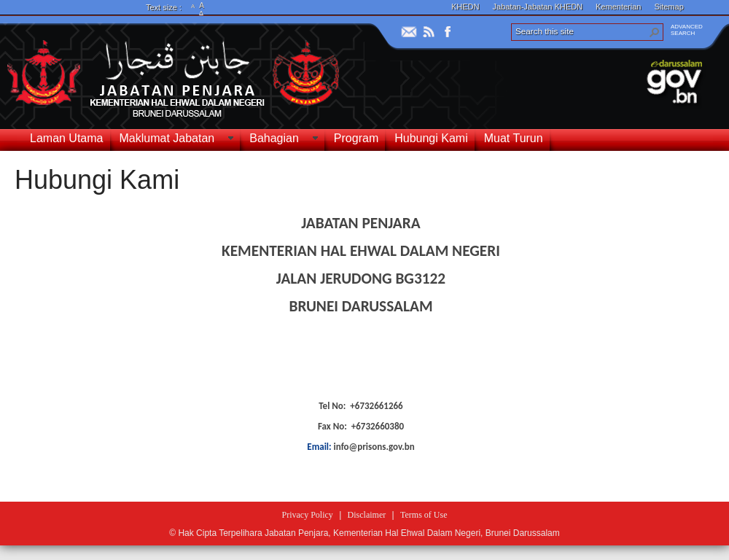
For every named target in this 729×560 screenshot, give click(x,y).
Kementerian (618, 7)
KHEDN (465, 7)
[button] (655, 32)
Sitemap (668, 7)
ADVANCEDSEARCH (687, 30)
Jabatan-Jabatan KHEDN (538, 7)
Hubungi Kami (97, 180)
